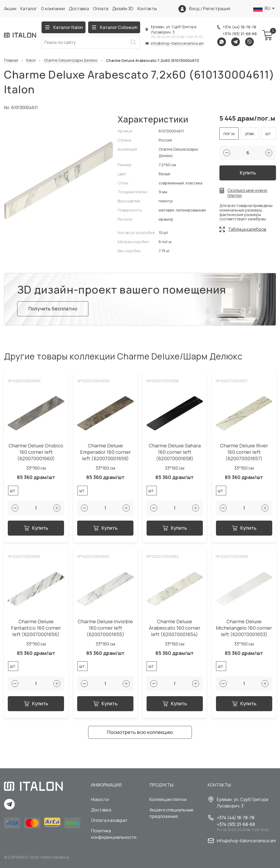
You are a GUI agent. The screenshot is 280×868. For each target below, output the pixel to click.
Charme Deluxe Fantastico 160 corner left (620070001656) (36, 628)
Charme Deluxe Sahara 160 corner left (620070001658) (175, 452)
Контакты (147, 9)
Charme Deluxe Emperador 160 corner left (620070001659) (105, 452)
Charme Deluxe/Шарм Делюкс (71, 60)
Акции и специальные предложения (171, 813)
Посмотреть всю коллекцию (140, 732)
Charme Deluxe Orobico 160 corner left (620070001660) (36, 452)
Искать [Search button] (133, 42)
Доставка (79, 9)
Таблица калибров (247, 229)
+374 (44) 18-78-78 (239, 27)
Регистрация (217, 9)
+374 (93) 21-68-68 (240, 34)
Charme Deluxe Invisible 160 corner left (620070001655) (105, 628)
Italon (31, 60)
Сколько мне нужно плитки (247, 193)
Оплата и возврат (109, 820)
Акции (10, 9)
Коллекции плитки (168, 799)
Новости (100, 799)
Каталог (29, 9)
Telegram (236, 42)
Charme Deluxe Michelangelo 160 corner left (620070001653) (244, 628)
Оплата (101, 9)
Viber (249, 42)
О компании (53, 9)
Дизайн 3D (123, 9)
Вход (194, 9)
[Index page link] (20, 35)
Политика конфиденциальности (114, 834)
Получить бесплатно (53, 309)
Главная (11, 60)
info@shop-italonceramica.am (177, 43)
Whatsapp (222, 42)
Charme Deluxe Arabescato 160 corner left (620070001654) (175, 628)
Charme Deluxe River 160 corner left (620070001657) (244, 452)
